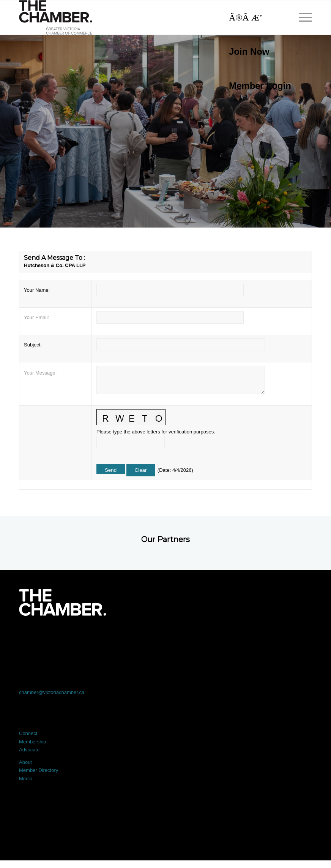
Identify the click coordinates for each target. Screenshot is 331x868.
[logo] (56, 17)
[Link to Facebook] (48, 637)
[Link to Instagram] (224, 637)
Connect (28, 733)
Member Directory (39, 770)
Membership (33, 742)
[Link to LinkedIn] (165, 637)
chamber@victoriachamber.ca (52, 692)
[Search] (256, 17)
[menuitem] (256, 52)
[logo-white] (62, 602)
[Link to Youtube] (283, 637)
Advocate (29, 750)
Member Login (260, 86)
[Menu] (302, 17)
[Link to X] (107, 637)
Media (26, 779)
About (25, 762)
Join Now (249, 51)
